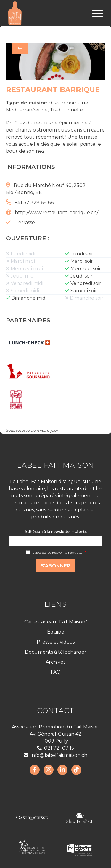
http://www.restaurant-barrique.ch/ (57, 213)
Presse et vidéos (56, 642)
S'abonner (55, 566)
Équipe (56, 632)
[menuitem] (95, 13)
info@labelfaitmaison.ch (55, 755)
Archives (55, 662)
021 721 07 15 (55, 748)
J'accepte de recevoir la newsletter (59, 553)
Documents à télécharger (56, 652)
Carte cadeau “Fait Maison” (56, 622)
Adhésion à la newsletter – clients (56, 532)
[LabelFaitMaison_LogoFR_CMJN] (46, 13)
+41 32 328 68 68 (34, 202)
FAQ (56, 672)
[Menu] (95, 13)
